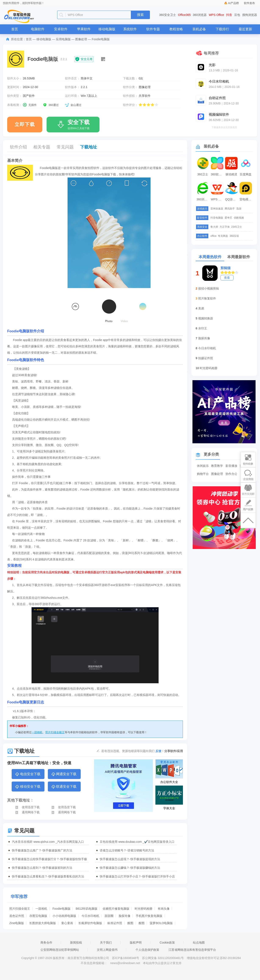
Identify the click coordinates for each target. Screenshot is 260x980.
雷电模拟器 (246, 199)
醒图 (130, 923)
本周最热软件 (210, 257)
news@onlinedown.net (125, 963)
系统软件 (130, 29)
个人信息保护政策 (147, 950)
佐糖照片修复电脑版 (116, 909)
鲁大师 (214, 227)
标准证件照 (115, 923)
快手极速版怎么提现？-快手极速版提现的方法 (130, 859)
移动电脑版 (107, 29)
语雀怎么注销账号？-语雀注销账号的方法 (127, 850)
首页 (15, 29)
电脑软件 (38, 29)
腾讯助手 (230, 209)
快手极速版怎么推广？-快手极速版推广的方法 (42, 850)
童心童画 (67, 923)
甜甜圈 (109, 916)
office (213, 236)
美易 (201, 308)
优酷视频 (239, 218)
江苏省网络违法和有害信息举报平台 (192, 950)
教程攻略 (176, 29)
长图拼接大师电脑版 (43, 923)
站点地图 (199, 943)
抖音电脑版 (217, 218)
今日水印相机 (90, 916)
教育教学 (217, 466)
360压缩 (234, 236)
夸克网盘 (223, 236)
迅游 (239, 209)
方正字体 (225, 227)
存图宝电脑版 (38, 916)
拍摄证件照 (206, 358)
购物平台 (203, 474)
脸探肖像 (124, 916)
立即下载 (25, 124)
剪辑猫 (225, 268)
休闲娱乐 (203, 466)
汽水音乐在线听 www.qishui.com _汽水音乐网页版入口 (48, 842)
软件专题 (153, 29)
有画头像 (164, 909)
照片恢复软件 (207, 298)
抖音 (229, 15)
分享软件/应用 (174, 751)
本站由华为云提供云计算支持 (162, 963)
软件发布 (249, 3)
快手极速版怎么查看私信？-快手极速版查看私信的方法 (48, 876)
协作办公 (231, 474)
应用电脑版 (63, 39)
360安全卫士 (168, 15)
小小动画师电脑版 (64, 916)
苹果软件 (84, 29)
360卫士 (203, 174)
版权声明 (136, 943)
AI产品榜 (233, 3)
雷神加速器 (217, 209)
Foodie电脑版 (62, 909)
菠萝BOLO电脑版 (161, 923)
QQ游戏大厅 (232, 199)
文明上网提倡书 (107, 950)
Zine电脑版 (17, 923)
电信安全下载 (28, 774)
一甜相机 (37, 732)
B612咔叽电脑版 (86, 909)
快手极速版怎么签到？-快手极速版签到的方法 (42, 868)
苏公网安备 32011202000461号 (163, 958)
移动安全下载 (28, 787)
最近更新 (245, 29)
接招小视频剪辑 (209, 288)
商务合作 (46, 943)
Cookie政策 (167, 943)
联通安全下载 (64, 787)
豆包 (237, 15)
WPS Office (216, 15)
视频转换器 (206, 318)
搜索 (140, 15)
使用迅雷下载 (27, 807)
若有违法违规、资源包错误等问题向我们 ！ (133, 751)
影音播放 (231, 466)
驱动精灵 (231, 174)
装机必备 (199, 29)
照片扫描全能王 (55, 732)
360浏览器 (200, 15)
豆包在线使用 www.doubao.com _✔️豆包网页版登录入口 (137, 842)
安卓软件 (61, 29)
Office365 (184, 15)
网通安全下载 (64, 774)
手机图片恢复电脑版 (149, 916)
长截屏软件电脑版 (90, 923)
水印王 (203, 328)
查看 (227, 278)
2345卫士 (237, 227)
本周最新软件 (239, 257)
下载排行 (222, 29)
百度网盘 (246, 174)
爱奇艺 (228, 218)
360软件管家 (218, 174)
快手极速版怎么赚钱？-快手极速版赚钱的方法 (130, 868)
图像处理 (81, 39)
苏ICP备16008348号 (126, 958)
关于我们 (106, 943)
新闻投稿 (76, 943)
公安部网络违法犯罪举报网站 (60, 950)
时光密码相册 (144, 909)
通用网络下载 (27, 812)
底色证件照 (17, 916)
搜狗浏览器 (250, 15)
